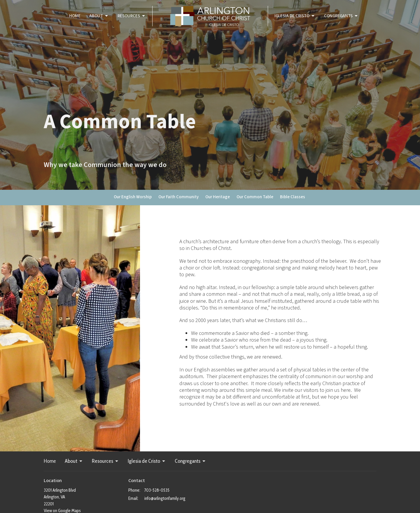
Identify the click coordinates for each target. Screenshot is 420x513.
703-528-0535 (157, 490)
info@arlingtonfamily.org (165, 498)
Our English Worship (133, 197)
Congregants (341, 16)
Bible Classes (293, 197)
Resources (132, 16)
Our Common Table (255, 197)
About (99, 16)
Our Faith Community (178, 197)
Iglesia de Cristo (295, 16)
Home (75, 16)
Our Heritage (218, 197)
